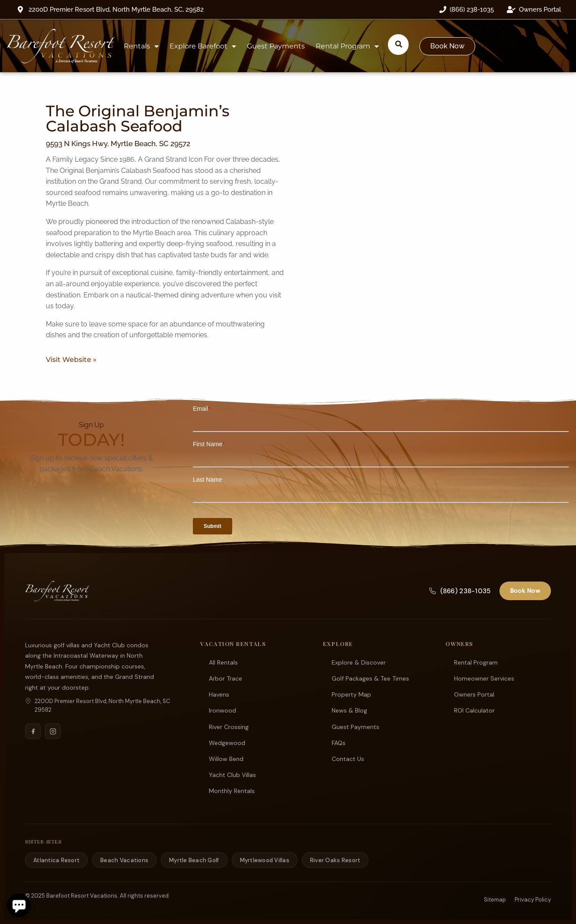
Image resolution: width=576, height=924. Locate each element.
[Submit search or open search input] (399, 44)
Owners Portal (474, 694)
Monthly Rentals (232, 790)
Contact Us (348, 758)
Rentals (141, 46)
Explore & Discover (359, 662)
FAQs (339, 742)
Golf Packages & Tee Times (370, 678)
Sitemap (495, 899)
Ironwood (222, 710)
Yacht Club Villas (232, 774)
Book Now (525, 590)
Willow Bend (226, 758)
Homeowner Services (484, 678)
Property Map (351, 694)
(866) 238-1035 (460, 591)
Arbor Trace (226, 678)
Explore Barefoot (203, 46)
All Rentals (223, 662)
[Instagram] (53, 731)
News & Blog (349, 710)
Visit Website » (71, 360)
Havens (219, 694)
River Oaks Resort (335, 860)
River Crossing (229, 726)
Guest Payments (276, 46)
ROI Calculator (474, 710)
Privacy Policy (533, 899)
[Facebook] (33, 731)
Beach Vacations (124, 860)
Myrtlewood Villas (265, 860)
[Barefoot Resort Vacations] (57, 591)
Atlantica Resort (56, 860)
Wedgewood (227, 742)
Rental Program (347, 46)
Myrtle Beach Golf (194, 860)
